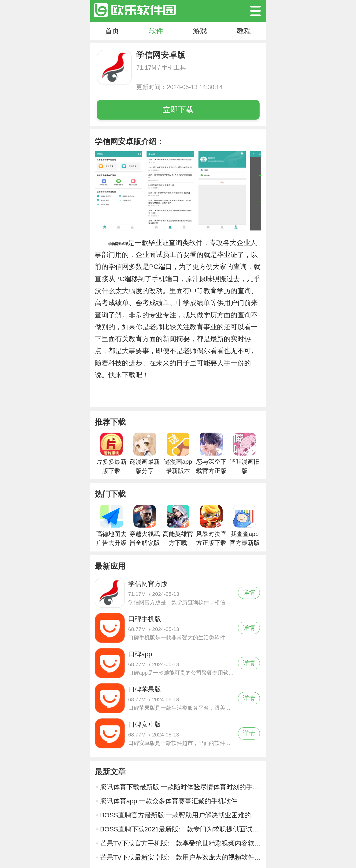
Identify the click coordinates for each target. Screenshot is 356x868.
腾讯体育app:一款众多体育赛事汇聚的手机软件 (169, 801)
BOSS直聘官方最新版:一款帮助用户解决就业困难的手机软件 (181, 815)
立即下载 (178, 110)
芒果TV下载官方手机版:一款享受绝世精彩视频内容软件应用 (181, 843)
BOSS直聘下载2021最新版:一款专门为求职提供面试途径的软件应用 (181, 829)
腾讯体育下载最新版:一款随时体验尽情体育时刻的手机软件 (181, 787)
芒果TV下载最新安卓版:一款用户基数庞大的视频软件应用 (181, 857)
